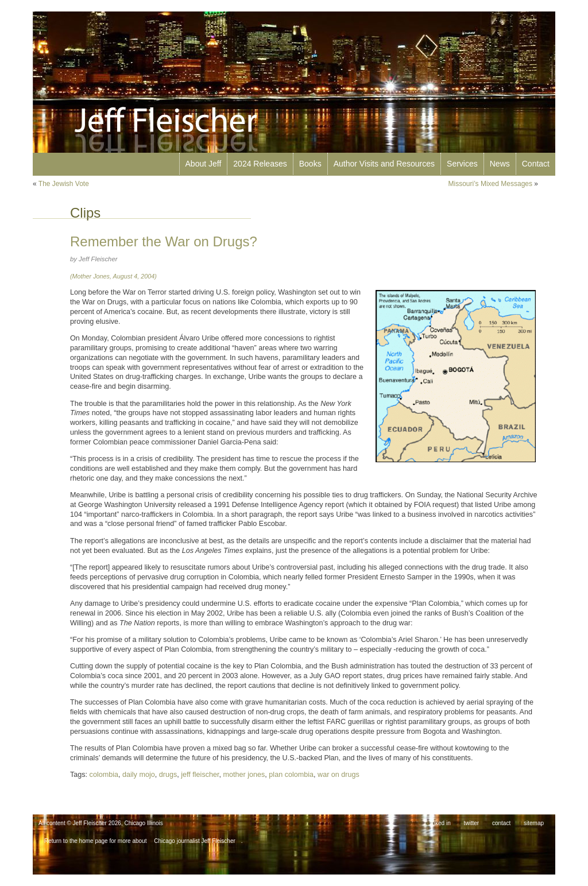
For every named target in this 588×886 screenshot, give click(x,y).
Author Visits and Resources (384, 164)
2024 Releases (260, 164)
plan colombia (291, 775)
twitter (472, 823)
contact (501, 823)
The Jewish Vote (64, 184)
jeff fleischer (200, 775)
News (500, 164)
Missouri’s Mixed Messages (490, 184)
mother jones (244, 775)
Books (310, 164)
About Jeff (204, 164)
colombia (104, 775)
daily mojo (139, 775)
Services (462, 164)
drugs (168, 775)
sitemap (534, 823)
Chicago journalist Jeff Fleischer (195, 841)
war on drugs (339, 775)
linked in (440, 823)
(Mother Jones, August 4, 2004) (113, 276)
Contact (536, 164)
